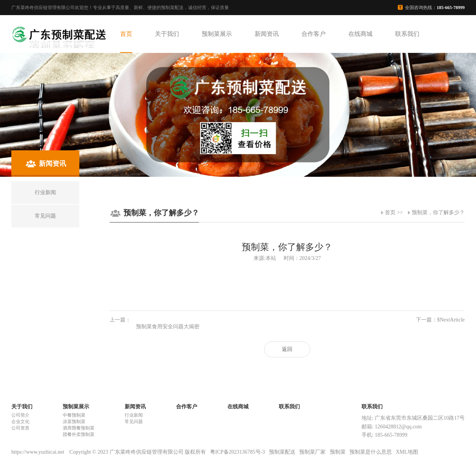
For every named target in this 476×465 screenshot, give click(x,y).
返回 (287, 349)
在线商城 (360, 34)
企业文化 (20, 422)
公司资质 (20, 428)
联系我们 (407, 34)
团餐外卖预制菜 (79, 434)
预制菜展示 (217, 34)
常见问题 (134, 422)
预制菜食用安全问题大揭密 (168, 327)
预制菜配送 (282, 452)
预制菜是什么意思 (371, 452)
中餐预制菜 (74, 415)
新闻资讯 (267, 34)
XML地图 (407, 452)
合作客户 (314, 34)
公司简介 (20, 415)
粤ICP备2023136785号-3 (237, 452)
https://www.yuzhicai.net (38, 452)
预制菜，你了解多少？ (438, 212)
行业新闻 (134, 415)
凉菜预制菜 (74, 422)
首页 (126, 34)
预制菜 (338, 452)
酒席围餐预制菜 (79, 428)
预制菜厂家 (312, 452)
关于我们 (167, 34)
